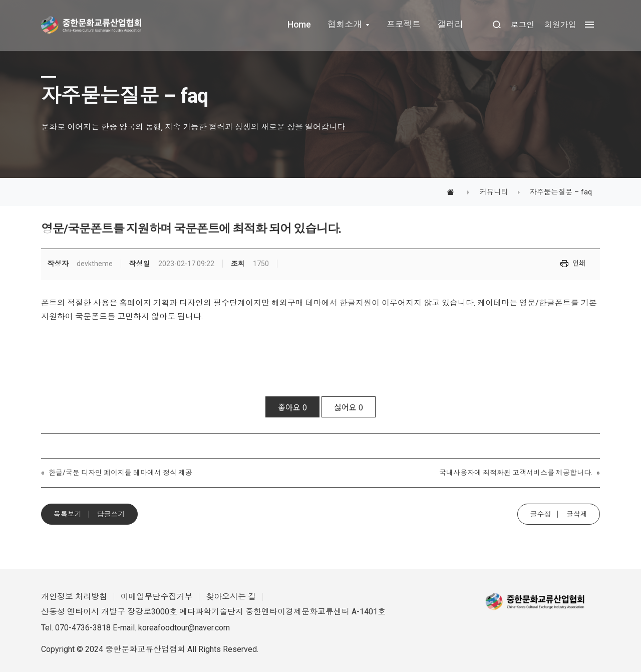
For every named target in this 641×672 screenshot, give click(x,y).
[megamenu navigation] (587, 25)
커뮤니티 (494, 192)
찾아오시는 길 (231, 597)
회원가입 (560, 25)
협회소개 (345, 25)
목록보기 (68, 514)
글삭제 (577, 514)
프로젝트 (403, 25)
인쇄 (579, 263)
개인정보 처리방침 (74, 597)
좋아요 (292, 407)
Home (299, 25)
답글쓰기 (111, 514)
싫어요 (349, 407)
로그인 (522, 25)
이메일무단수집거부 (157, 597)
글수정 (540, 514)
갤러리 (450, 25)
